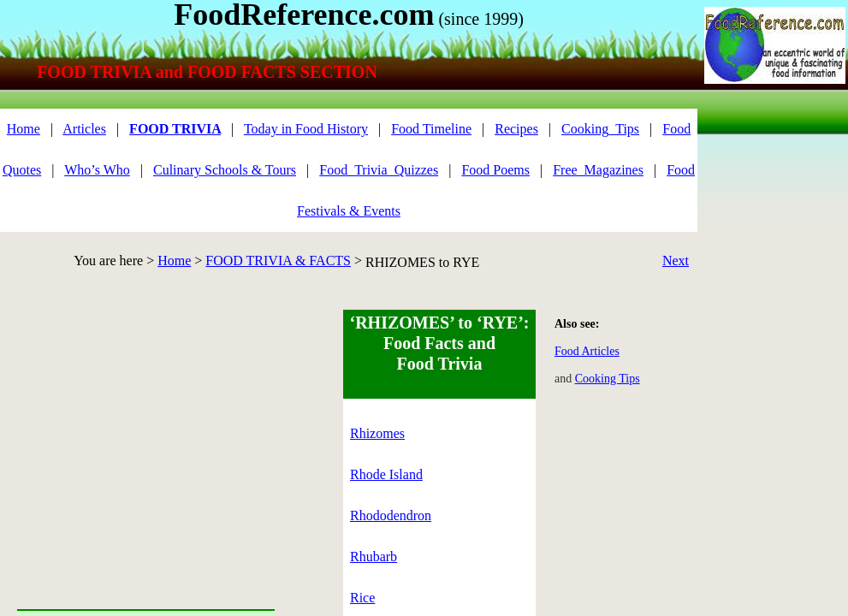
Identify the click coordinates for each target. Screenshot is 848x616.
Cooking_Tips (600, 129)
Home (174, 261)
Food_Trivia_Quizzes (379, 170)
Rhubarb (374, 557)
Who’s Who (97, 170)
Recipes (516, 129)
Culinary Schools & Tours (225, 170)
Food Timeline (431, 129)
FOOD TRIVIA (175, 129)
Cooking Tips (608, 379)
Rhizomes (377, 433)
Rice (362, 598)
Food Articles (587, 351)
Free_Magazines (598, 170)
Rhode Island (386, 474)
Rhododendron (391, 515)
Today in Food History (306, 129)
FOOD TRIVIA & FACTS (278, 261)
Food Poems (495, 170)
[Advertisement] (145, 429)
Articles (84, 129)
